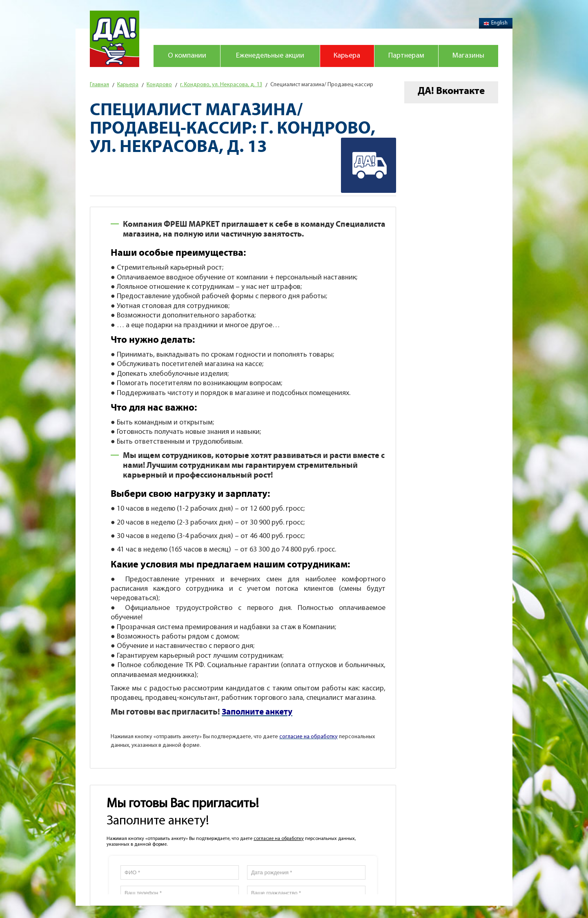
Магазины (468, 56)
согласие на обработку (279, 839)
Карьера (347, 56)
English (496, 23)
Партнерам (406, 56)
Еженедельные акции (270, 56)
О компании (187, 56)
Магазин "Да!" (115, 39)
